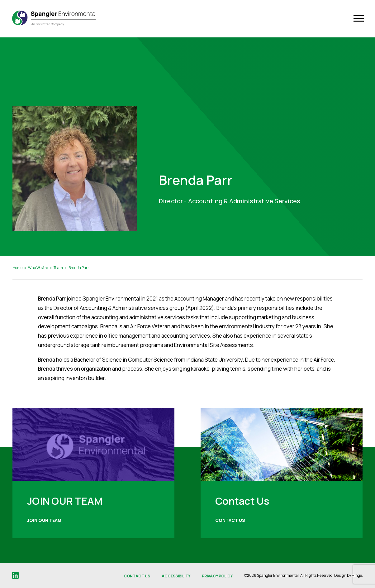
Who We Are (38, 268)
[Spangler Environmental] (57, 19)
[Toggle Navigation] (357, 19)
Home (17, 268)
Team (58, 268)
